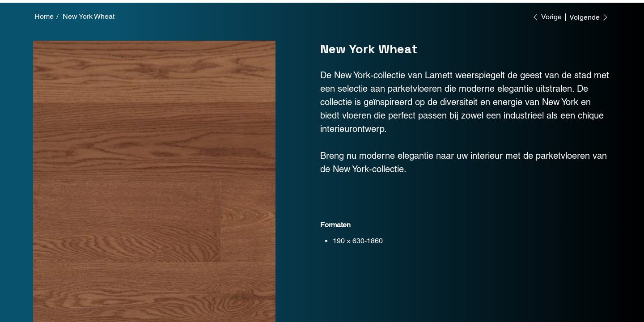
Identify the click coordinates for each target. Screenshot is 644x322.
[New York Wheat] (89, 17)
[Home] (44, 17)
